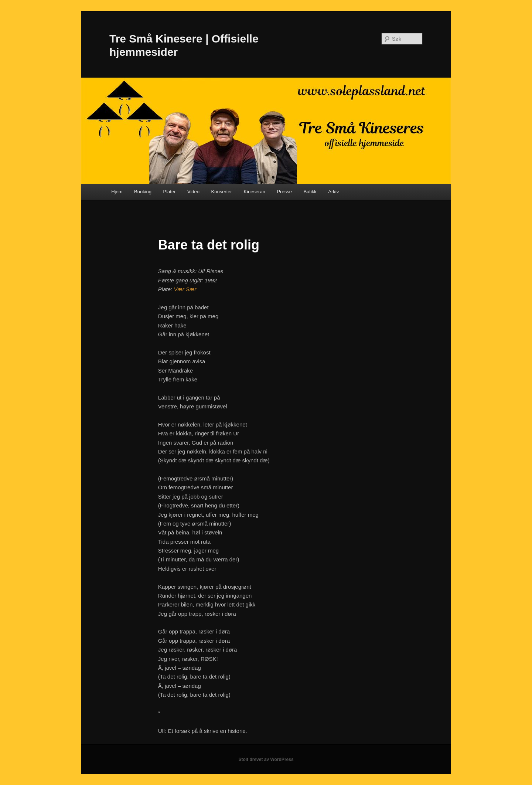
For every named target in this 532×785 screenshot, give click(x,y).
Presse (284, 192)
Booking (143, 192)
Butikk (310, 192)
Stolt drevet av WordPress (266, 759)
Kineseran (254, 192)
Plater (170, 192)
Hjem (117, 192)
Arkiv (333, 192)
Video (193, 192)
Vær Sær (185, 289)
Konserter (222, 192)
